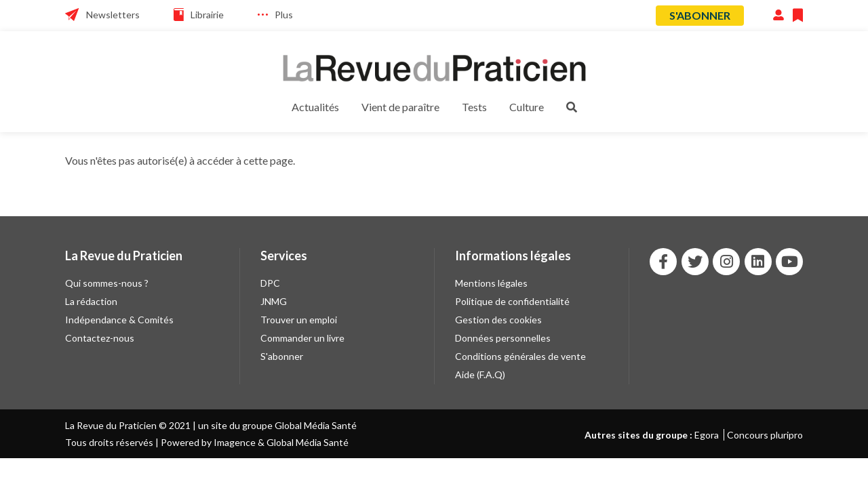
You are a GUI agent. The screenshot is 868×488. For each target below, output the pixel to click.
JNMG (274, 301)
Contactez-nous (100, 338)
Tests (474, 107)
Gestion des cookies (498, 320)
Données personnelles (503, 338)
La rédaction (91, 301)
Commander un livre (302, 338)
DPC (270, 283)
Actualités (315, 107)
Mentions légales (491, 283)
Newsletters (113, 15)
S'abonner (700, 15)
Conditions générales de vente (520, 356)
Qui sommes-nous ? (107, 283)
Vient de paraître (400, 107)
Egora (707, 435)
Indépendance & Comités (119, 320)
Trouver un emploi (299, 320)
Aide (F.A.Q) (480, 374)
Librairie (207, 15)
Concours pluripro (765, 435)
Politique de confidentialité (512, 301)
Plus (284, 15)
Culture (527, 107)
